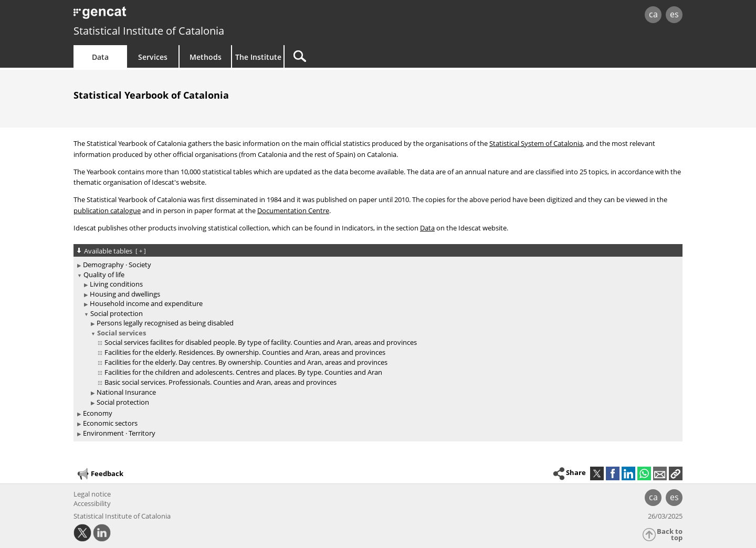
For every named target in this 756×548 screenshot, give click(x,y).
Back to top (670, 535)
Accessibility (92, 503)
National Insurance (126, 392)
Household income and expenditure (146, 303)
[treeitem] (376, 265)
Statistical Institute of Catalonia (149, 31)
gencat (195, 15)
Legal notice (92, 494)
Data (100, 57)
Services (153, 57)
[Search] (374, 56)
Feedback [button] (100, 474)
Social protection (117, 313)
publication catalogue (107, 210)
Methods (206, 57)
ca (653, 14)
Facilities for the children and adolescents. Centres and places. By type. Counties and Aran (243, 372)
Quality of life (104, 275)
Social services (122, 333)
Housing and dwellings (125, 294)
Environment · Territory (119, 433)
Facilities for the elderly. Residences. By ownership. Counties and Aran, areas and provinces (245, 352)
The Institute (258, 57)
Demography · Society (117, 265)
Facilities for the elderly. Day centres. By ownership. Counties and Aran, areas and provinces (246, 362)
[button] (676, 473)
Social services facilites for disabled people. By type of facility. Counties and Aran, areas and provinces (261, 342)
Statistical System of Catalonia (536, 143)
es (674, 14)
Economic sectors (110, 423)
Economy (98, 413)
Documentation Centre (293, 210)
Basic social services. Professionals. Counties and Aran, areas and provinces (220, 382)
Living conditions (116, 284)
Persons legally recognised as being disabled (165, 323)
